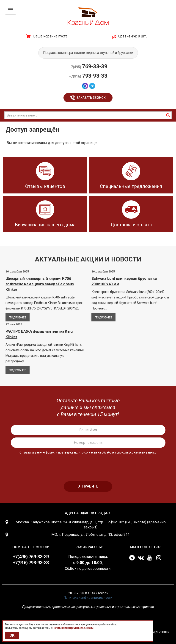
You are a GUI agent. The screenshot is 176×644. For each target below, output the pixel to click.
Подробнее (18, 317)
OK (12, 635)
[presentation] (88, 466)
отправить (88, 486)
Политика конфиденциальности (88, 598)
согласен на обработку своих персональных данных (120, 452)
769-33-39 (88, 66)
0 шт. (142, 36)
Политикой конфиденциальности (73, 628)
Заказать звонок (91, 98)
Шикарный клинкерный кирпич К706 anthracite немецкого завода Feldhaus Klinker (40, 284)
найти (168, 115)
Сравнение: (127, 36)
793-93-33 (88, 76)
